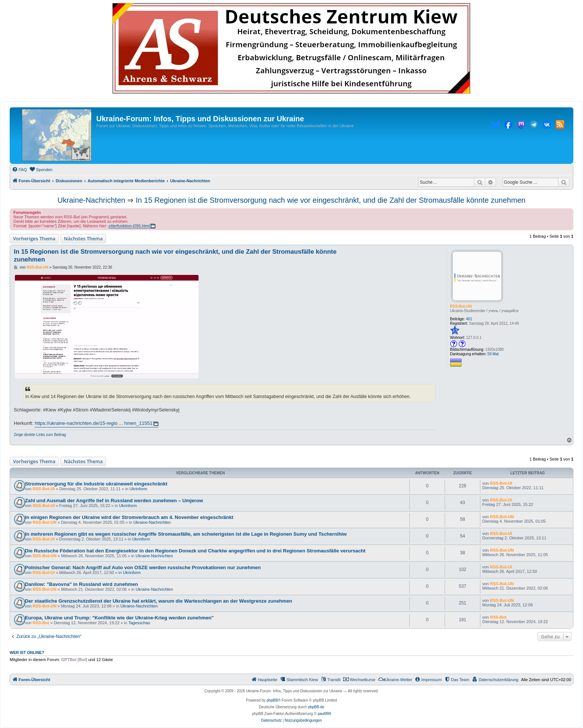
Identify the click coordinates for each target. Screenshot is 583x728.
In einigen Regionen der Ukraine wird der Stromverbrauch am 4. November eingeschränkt (129, 517)
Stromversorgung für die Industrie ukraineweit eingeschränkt (96, 484)
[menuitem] (19, 170)
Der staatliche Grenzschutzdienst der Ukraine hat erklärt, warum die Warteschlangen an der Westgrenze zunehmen (159, 601)
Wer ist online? (27, 652)
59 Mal (493, 354)
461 (469, 319)
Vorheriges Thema (34, 238)
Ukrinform (138, 489)
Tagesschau (139, 623)
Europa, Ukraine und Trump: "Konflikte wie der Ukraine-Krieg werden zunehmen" (119, 618)
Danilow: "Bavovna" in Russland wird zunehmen (81, 584)
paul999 (324, 714)
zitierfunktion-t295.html (129, 226)
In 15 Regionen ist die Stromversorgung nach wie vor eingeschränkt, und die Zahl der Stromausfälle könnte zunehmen (331, 200)
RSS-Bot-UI (44, 489)
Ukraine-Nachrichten (91, 200)
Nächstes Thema (83, 238)
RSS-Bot (41, 623)
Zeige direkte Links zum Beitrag (40, 435)
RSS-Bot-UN (461, 306)
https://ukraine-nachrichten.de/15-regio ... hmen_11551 (94, 423)
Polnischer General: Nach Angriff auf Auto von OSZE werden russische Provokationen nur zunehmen (143, 567)
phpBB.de (316, 707)
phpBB (272, 700)
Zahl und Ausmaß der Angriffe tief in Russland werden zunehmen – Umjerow (114, 501)
